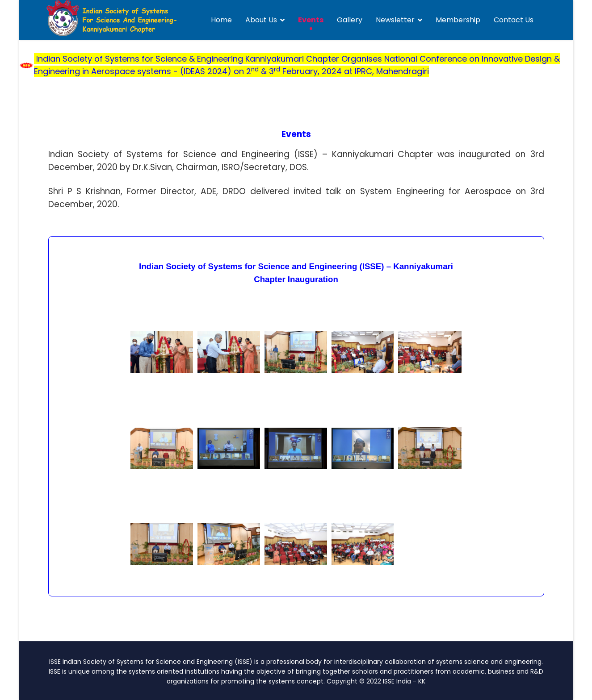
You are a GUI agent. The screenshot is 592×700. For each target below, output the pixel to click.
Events (311, 20)
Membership (458, 20)
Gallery (350, 20)
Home (221, 20)
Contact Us (514, 20)
